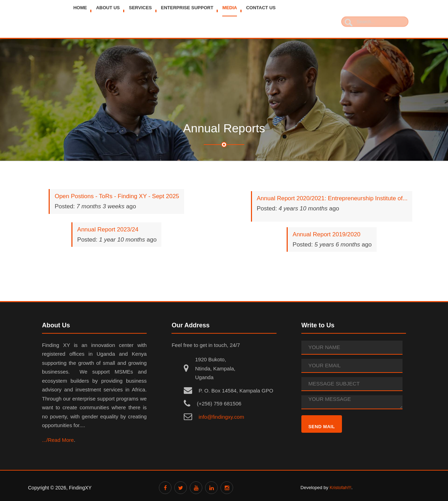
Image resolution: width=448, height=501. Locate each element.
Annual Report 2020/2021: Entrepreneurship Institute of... (332, 198)
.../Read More (58, 440)
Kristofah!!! (341, 488)
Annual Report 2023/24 (108, 229)
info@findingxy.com (221, 417)
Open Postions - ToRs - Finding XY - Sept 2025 (117, 196)
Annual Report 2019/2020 (327, 234)
